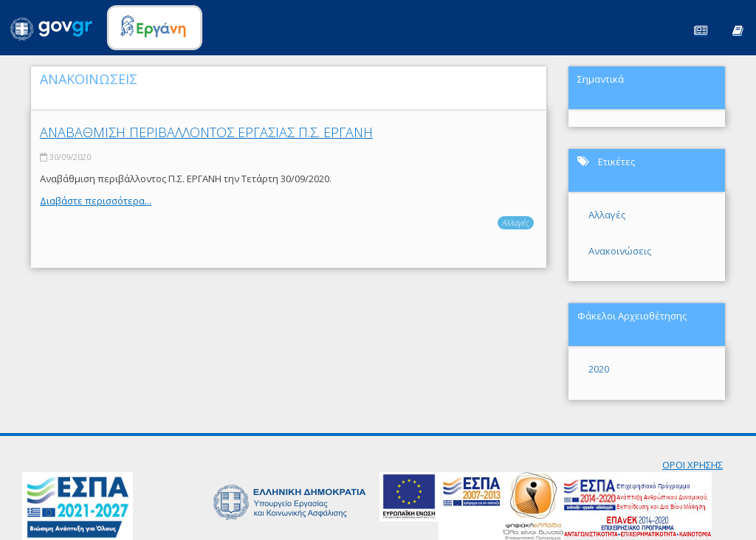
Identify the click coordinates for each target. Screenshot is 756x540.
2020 (599, 369)
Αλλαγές (516, 222)
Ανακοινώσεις (620, 251)
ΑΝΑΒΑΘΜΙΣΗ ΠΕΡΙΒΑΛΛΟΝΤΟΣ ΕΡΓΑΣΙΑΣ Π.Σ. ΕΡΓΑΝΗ (206, 132)
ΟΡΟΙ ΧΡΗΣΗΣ (693, 465)
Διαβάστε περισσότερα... (96, 201)
